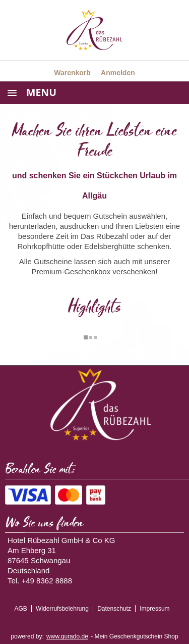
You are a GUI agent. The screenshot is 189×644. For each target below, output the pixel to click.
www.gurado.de (67, 636)
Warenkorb (72, 73)
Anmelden (118, 73)
